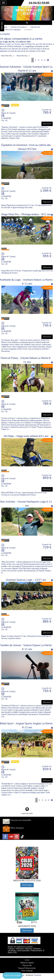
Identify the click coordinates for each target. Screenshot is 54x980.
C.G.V (27, 960)
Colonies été (35, 27)
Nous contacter (27, 971)
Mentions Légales (27, 963)
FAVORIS (2, 26)
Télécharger (27, 885)
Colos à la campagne (13, 30)
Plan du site (27, 965)
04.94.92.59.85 (39, 3)
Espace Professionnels (27, 968)
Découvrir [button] (47, 124)
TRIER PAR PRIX (6, 56)
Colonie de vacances (19, 27)
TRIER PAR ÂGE (22, 56)
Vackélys (37, 975)
